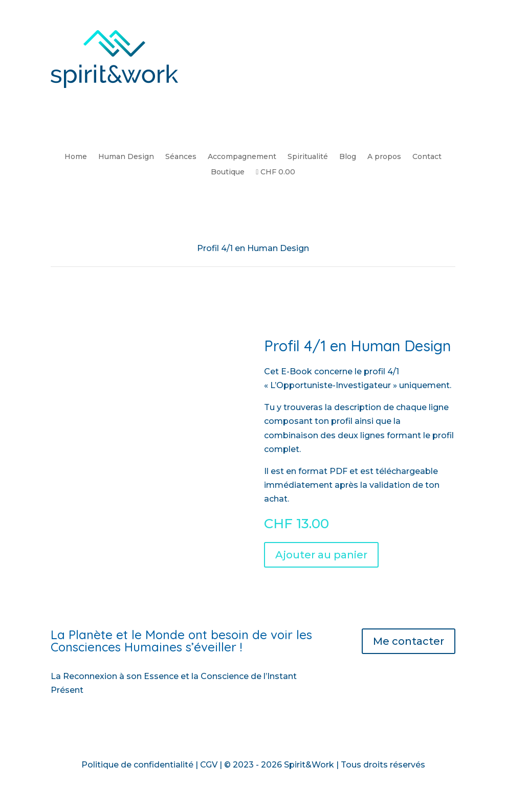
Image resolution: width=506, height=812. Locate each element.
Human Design (126, 157)
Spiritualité (308, 157)
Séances (181, 157)
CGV (209, 765)
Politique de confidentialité (137, 765)
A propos (384, 157)
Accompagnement (242, 157)
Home (76, 157)
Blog (348, 157)
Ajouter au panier (321, 555)
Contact (427, 157)
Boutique (228, 172)
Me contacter (409, 641)
